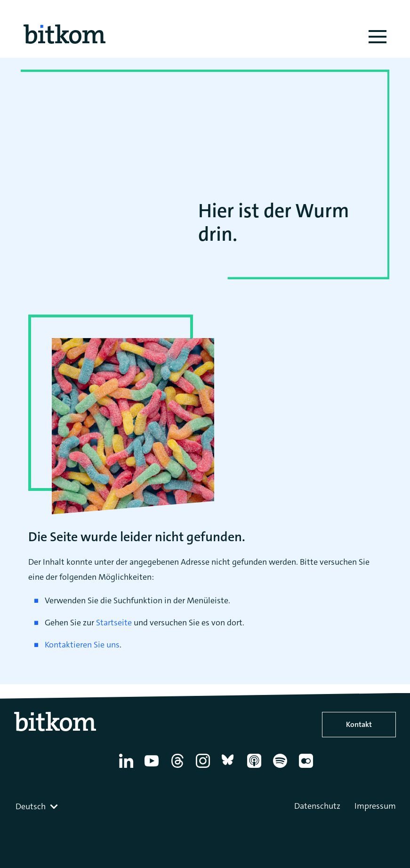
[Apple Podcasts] (256, 768)
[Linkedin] (128, 768)
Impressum (375, 806)
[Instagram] (205, 768)
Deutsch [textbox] (31, 806)
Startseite (114, 623)
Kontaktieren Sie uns (82, 645)
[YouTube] (153, 768)
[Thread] (179, 768)
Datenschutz (317, 806)
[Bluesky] (230, 768)
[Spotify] (282, 768)
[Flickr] (308, 768)
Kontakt (359, 724)
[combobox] (38, 806)
